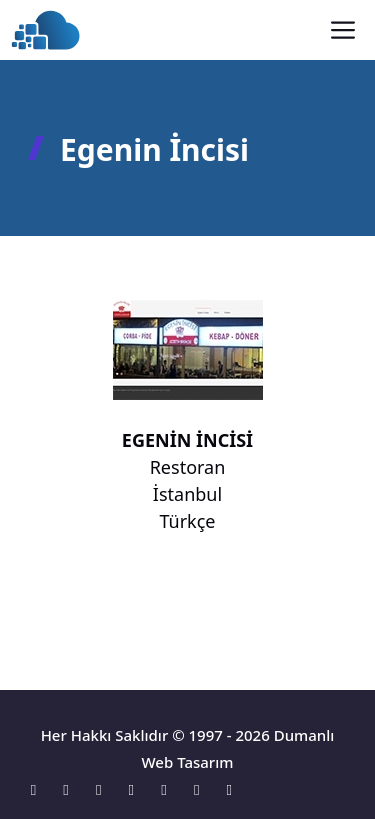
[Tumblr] (229, 789)
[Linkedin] (169, 789)
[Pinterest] (201, 789)
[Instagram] (103, 789)
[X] (136, 789)
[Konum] (38, 789)
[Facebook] (71, 789)
